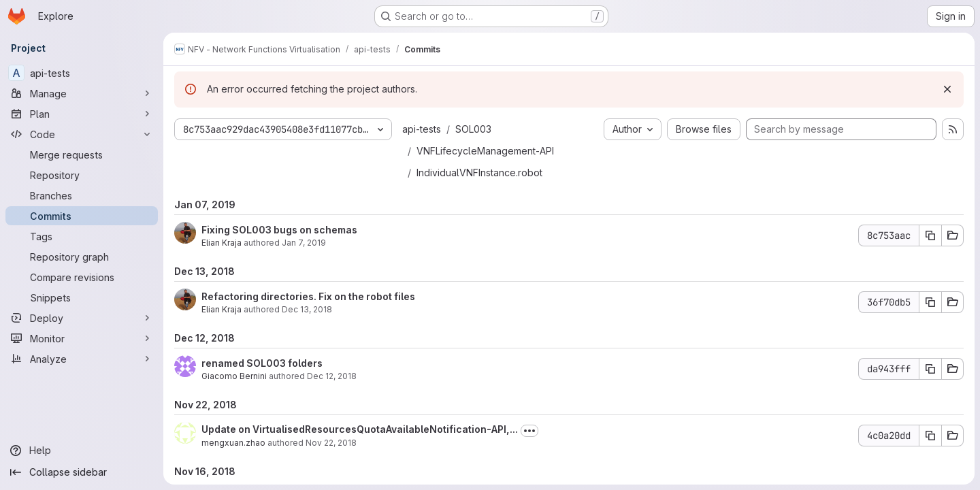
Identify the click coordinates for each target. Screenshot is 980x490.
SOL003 (473, 129)
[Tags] (82, 236)
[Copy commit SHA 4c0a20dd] (930, 436)
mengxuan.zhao (233, 443)
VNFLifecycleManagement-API (485, 151)
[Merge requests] (82, 154)
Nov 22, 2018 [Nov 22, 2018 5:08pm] (331, 443)
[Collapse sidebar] (82, 472)
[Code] (82, 134)
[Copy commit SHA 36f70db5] (930, 302)
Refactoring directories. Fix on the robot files (308, 296)
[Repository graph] (82, 257)
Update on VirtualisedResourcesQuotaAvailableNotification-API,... (360, 429)
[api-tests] (82, 73)
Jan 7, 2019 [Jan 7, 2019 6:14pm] (304, 243)
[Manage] (82, 93)
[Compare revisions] (82, 277)
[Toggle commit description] (529, 431)
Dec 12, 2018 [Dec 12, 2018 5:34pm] (332, 376)
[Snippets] (82, 297)
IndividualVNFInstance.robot (479, 173)
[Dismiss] (947, 89)
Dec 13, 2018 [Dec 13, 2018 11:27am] (307, 309)
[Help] (82, 451)
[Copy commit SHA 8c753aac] (930, 235)
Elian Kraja (222, 243)
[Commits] (82, 216)
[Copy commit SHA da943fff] (930, 369)
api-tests (422, 129)
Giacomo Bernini (234, 376)
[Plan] (82, 114)
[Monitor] (82, 338)
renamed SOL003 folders (262, 363)
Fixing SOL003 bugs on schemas (279, 230)
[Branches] (82, 195)
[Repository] (82, 175)
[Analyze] (82, 359)
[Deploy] (82, 318)
